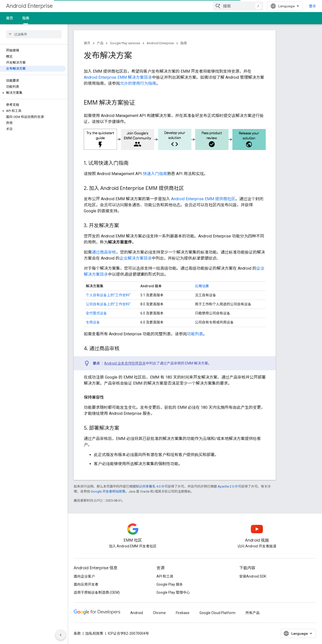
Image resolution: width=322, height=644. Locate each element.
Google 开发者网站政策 (108, 491)
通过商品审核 (104, 252)
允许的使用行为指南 (138, 83)
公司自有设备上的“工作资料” (108, 304)
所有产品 (253, 613)
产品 (100, 43)
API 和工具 (165, 576)
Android (137, 613)
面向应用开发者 (86, 584)
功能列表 (195, 334)
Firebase (183, 613)
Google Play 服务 (170, 584)
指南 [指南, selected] (26, 18)
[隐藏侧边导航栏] (61, 635)
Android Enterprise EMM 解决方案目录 (118, 77)
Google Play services (125, 43)
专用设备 (93, 322)
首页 (10, 18)
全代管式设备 (96, 313)
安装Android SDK (253, 576)
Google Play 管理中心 (173, 592)
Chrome (159, 613)
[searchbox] (34, 34)
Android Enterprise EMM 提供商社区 (203, 199)
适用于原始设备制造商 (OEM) (97, 592)
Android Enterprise (29, 6)
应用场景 (202, 286)
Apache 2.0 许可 (229, 486)
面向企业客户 (84, 576)
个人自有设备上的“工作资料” (108, 295)
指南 (184, 43)
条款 (77, 633)
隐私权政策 (94, 633)
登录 (312, 6)
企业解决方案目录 (136, 258)
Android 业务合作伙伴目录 (125, 363)
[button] (33, 93)
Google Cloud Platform (217, 613)
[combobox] (238, 6)
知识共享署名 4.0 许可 (152, 486)
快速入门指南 (155, 174)
